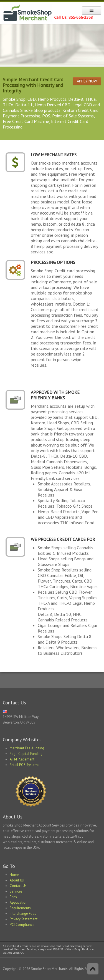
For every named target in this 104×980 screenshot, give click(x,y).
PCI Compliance (22, 925)
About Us (17, 880)
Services (16, 891)
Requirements (20, 908)
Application (19, 902)
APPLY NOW (87, 81)
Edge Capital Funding (26, 754)
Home (14, 875)
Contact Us (18, 886)
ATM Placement (22, 759)
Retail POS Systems (25, 765)
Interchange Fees (23, 914)
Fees (13, 897)
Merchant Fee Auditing (27, 748)
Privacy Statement (24, 919)
